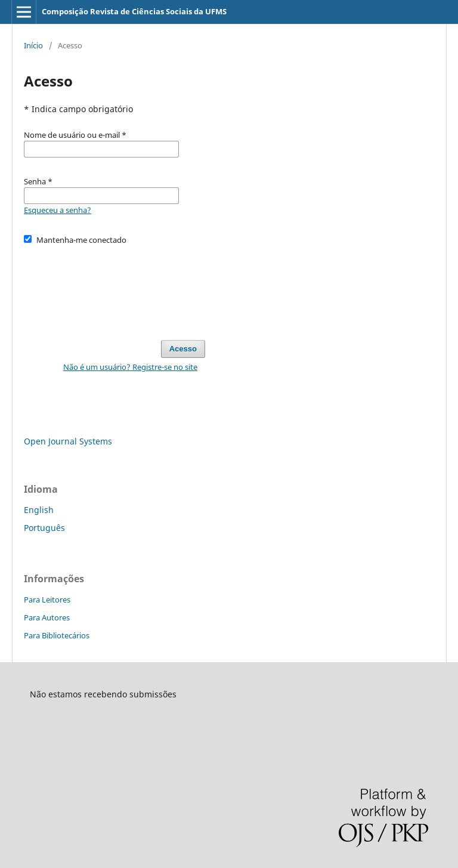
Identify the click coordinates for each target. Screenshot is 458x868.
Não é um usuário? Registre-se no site (130, 367)
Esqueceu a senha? (58, 210)
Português (44, 528)
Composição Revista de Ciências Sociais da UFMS (134, 11)
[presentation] (114, 287)
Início (33, 45)
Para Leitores (47, 600)
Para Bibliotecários (57, 635)
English (39, 510)
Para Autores (47, 617)
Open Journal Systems (68, 441)
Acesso (183, 349)
